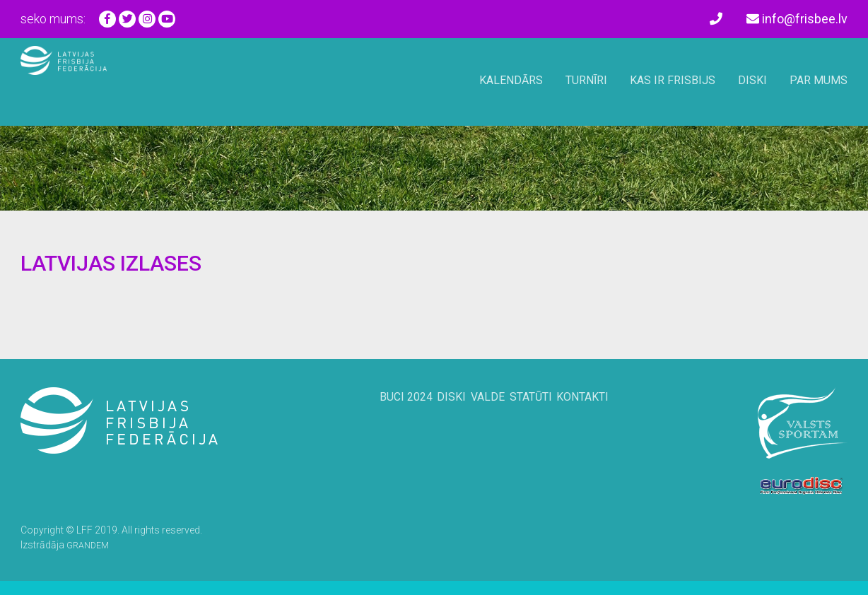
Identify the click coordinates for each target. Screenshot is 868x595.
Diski (752, 80)
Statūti (543, 420)
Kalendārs (511, 80)
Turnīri (586, 80)
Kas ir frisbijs (673, 80)
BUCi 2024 (380, 420)
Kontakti (608, 420)
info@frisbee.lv (797, 19)
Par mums (819, 80)
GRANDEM (90, 545)
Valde (486, 420)
